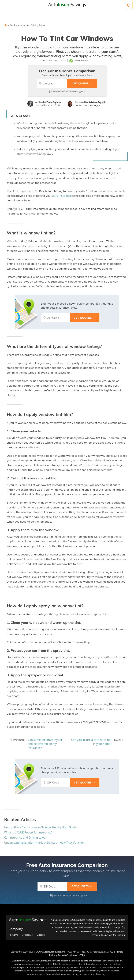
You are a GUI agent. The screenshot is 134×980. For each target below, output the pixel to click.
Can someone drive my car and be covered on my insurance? (45, 744)
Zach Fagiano (54, 102)
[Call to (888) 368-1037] (129, 5)
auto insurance (62, 196)
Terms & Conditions (67, 955)
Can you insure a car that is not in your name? (91, 742)
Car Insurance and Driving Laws (27, 25)
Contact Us (27, 935)
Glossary (41, 935)
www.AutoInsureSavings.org (50, 952)
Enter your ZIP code (20, 209)
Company (16, 929)
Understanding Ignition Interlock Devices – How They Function (44, 843)
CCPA (82, 955)
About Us (13, 935)
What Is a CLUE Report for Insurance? (28, 832)
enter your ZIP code (94, 722)
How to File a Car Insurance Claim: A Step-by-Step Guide (40, 827)
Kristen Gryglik (97, 102)
